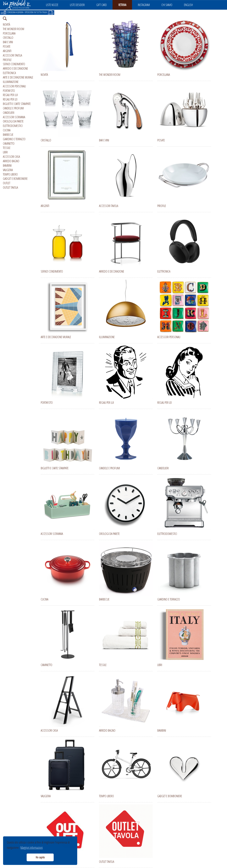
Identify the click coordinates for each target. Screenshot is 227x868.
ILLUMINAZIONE (11, 82)
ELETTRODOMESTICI (13, 126)
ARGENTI (7, 51)
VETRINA (122, 5)
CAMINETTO (9, 144)
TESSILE (7, 148)
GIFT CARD (102, 5)
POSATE (7, 46)
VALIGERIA (8, 170)
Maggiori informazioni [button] (32, 848)
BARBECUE (8, 135)
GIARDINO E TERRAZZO (14, 139)
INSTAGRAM (144, 5)
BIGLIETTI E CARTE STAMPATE (17, 104)
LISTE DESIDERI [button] (77, 5)
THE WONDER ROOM (14, 29)
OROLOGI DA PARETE (13, 121)
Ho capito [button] (40, 857)
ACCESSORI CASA (11, 157)
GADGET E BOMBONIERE (15, 179)
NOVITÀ (6, 24)
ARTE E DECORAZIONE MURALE (18, 77)
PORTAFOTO (9, 91)
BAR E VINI (8, 42)
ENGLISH (188, 5)
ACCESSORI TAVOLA (12, 55)
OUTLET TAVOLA (10, 187)
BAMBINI (7, 165)
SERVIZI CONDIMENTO (14, 64)
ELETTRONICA (9, 73)
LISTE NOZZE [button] (52, 5)
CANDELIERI (9, 113)
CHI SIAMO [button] (167, 5)
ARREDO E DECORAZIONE (15, 68)
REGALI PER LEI (10, 99)
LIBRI (5, 152)
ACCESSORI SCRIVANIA (14, 117)
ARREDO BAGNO (11, 161)
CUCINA (7, 130)
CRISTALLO (8, 38)
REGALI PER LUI (10, 95)
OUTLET (7, 183)
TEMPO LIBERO (10, 174)
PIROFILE (7, 60)
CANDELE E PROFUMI (13, 108)
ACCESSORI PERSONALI (14, 86)
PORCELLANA (9, 33)
